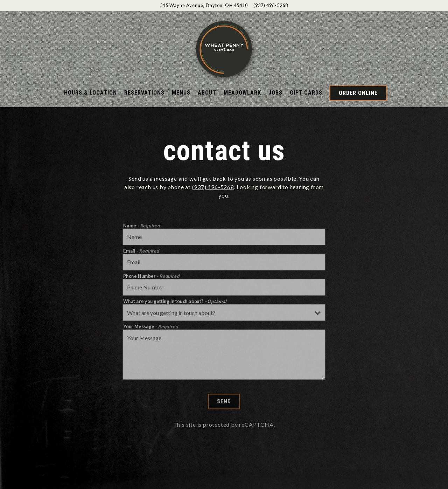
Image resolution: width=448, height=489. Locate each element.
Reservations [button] (144, 93)
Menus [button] (181, 93)
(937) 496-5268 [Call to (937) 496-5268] (271, 5)
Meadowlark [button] (242, 93)
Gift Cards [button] (306, 93)
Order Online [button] (358, 93)
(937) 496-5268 (213, 187)
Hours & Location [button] (90, 93)
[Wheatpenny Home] (224, 48)
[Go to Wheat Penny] (204, 5)
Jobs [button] (275, 93)
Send (224, 410)
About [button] (207, 93)
